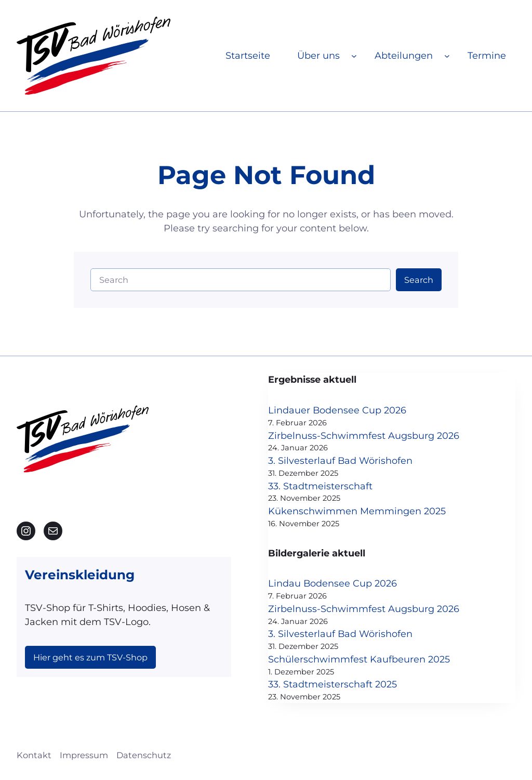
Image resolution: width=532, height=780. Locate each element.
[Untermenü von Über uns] (354, 56)
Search (419, 280)
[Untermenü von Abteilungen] (447, 56)
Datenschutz (144, 757)
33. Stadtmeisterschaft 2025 (349, 686)
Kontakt (34, 757)
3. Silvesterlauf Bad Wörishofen (357, 461)
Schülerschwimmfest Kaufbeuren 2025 (376, 661)
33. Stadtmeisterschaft (337, 487)
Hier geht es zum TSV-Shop (90, 657)
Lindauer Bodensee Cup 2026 (354, 410)
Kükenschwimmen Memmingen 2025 (374, 512)
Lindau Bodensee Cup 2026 (349, 585)
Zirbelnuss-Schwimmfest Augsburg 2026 (380, 436)
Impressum (84, 757)
